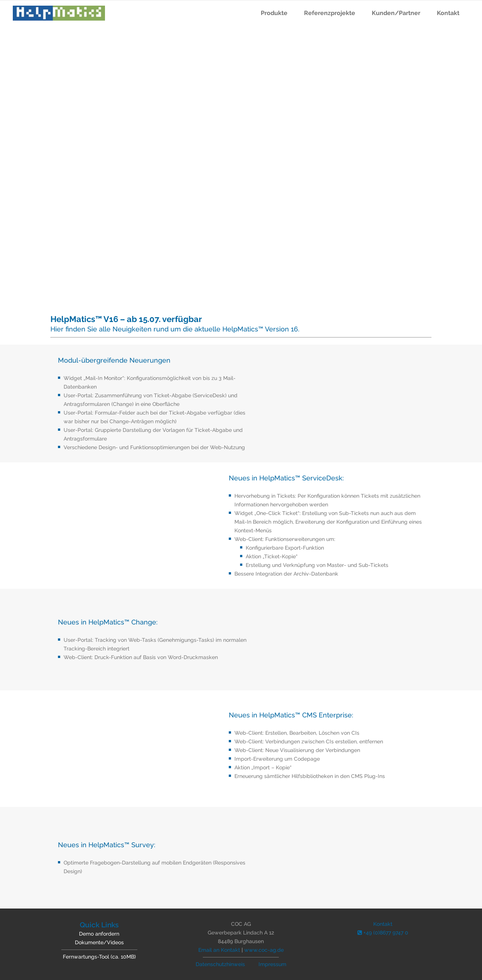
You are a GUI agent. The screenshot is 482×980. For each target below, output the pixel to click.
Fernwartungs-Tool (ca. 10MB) (99, 957)
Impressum (272, 964)
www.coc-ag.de (264, 950)
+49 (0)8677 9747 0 (383, 933)
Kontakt (383, 924)
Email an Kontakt (219, 950)
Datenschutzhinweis (220, 964)
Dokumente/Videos (99, 942)
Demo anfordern (99, 934)
